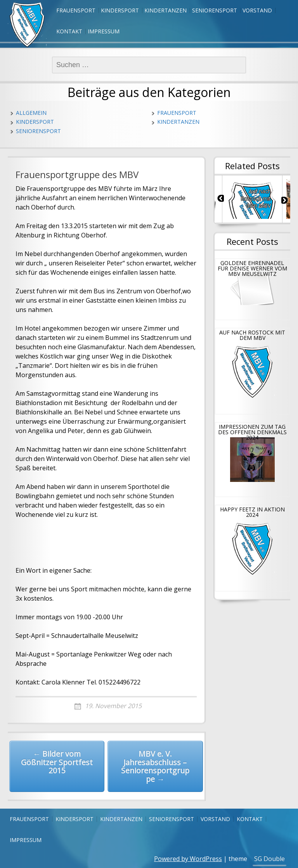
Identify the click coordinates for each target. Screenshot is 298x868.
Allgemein (31, 113)
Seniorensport (215, 10)
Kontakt (69, 31)
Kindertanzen (165, 10)
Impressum (104, 31)
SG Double (269, 859)
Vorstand (257, 10)
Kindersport (120, 10)
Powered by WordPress (188, 859)
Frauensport (76, 10)
